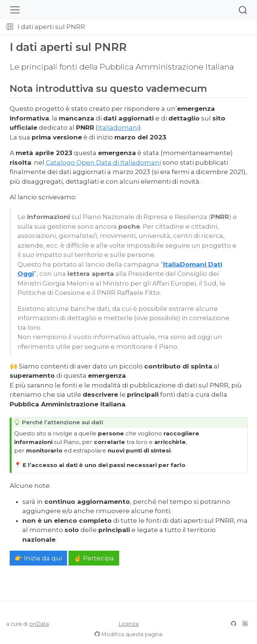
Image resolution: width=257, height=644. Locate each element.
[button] (172, 27)
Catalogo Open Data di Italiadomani (103, 162)
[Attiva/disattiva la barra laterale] (10, 27)
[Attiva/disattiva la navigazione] (15, 10)
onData (39, 624)
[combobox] (243, 10)
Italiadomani (118, 128)
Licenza (128, 624)
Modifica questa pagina (132, 634)
